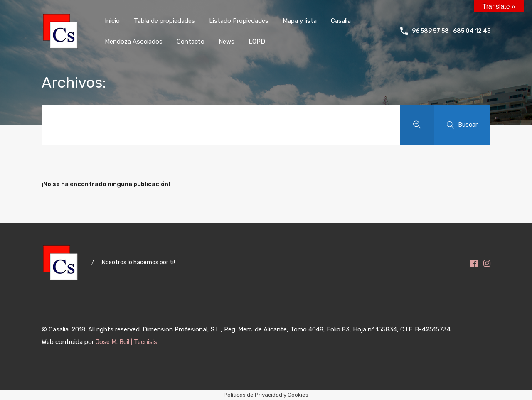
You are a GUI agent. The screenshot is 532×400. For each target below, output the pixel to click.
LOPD (257, 42)
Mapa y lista (300, 21)
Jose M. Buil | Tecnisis (126, 342)
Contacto (191, 42)
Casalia (341, 21)
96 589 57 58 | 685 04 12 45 (451, 31)
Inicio (112, 21)
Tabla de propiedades (164, 21)
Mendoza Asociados (134, 42)
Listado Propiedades (239, 21)
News (227, 42)
